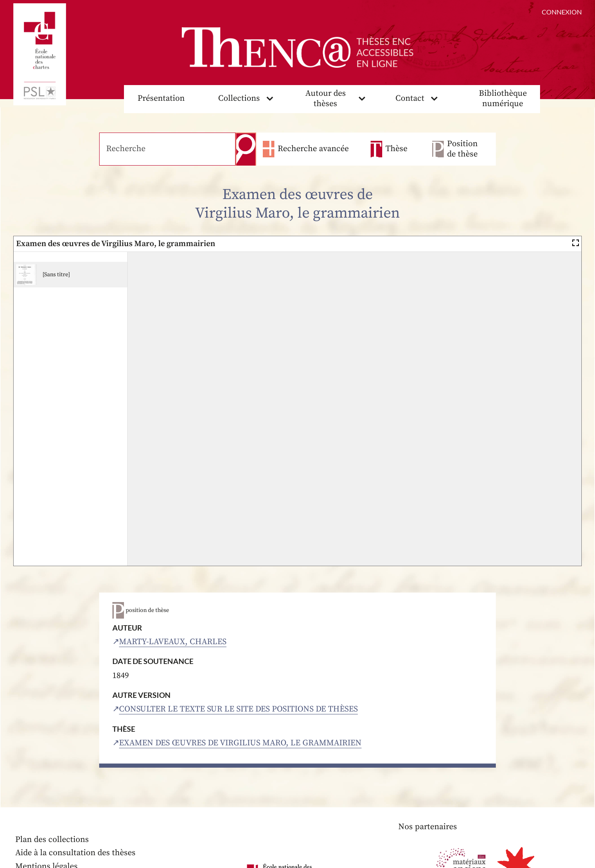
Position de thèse (462, 149)
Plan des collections (52, 840)
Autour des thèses (326, 99)
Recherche (246, 149)
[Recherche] (167, 149)
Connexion (562, 12)
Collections (239, 98)
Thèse (396, 149)
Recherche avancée (313, 149)
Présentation (161, 98)
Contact (410, 98)
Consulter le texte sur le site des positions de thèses (238, 709)
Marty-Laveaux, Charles (173, 642)
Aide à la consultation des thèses (75, 853)
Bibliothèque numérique (503, 99)
